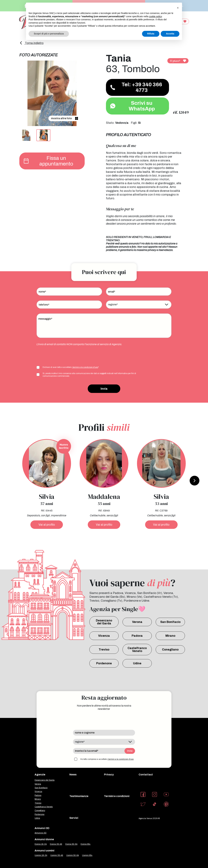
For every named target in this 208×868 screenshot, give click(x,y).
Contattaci (146, 775)
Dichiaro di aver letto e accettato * (71, 367)
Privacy (109, 775)
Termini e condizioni (117, 796)
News (73, 775)
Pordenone (104, 663)
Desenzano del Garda (104, 622)
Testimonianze (79, 796)
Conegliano (170, 650)
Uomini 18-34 (41, 855)
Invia (104, 389)
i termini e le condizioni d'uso (85, 367)
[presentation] (61, 356)
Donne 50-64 (71, 844)
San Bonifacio (170, 622)
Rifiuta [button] (151, 34)
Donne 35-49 (56, 844)
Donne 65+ (86, 844)
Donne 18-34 (41, 844)
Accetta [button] (170, 34)
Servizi (74, 818)
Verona (137, 622)
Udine (137, 663)
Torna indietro (31, 43)
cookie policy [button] (155, 16)
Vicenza (104, 636)
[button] (178, 8)
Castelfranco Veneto (137, 650)
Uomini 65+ (87, 855)
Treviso (104, 650)
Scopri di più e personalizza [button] (49, 34)
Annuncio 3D (41, 833)
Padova (137, 636)
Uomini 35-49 (57, 855)
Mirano (170, 636)
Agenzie (40, 775)
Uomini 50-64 (73, 855)
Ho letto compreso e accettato (107, 759)
